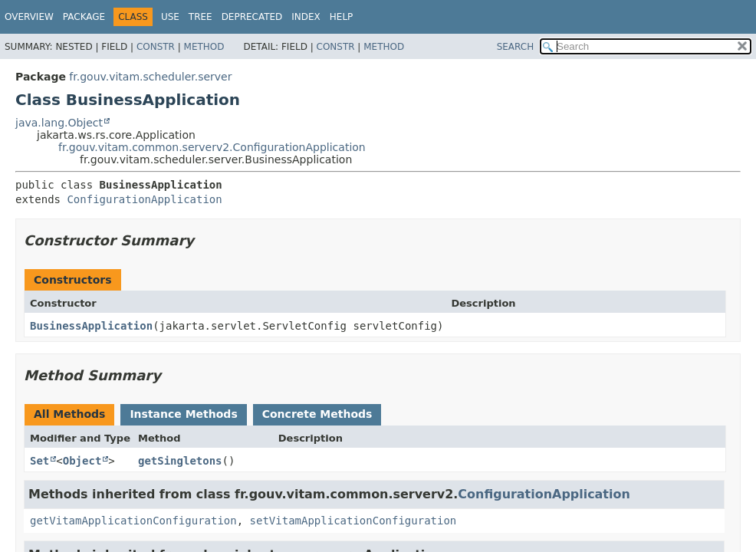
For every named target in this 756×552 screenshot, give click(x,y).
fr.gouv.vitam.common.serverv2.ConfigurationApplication (212, 147)
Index (306, 17)
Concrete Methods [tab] (317, 414)
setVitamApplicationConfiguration (353, 521)
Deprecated (252, 17)
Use (170, 17)
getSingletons (180, 461)
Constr (156, 47)
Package (84, 17)
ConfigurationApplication (144, 199)
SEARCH (516, 47)
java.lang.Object (59, 123)
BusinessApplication (91, 326)
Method (204, 47)
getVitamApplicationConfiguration (133, 521)
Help (342, 17)
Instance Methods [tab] (183, 414)
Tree (201, 17)
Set (39, 461)
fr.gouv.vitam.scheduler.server (150, 77)
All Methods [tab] (69, 414)
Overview (29, 17)
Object (82, 461)
